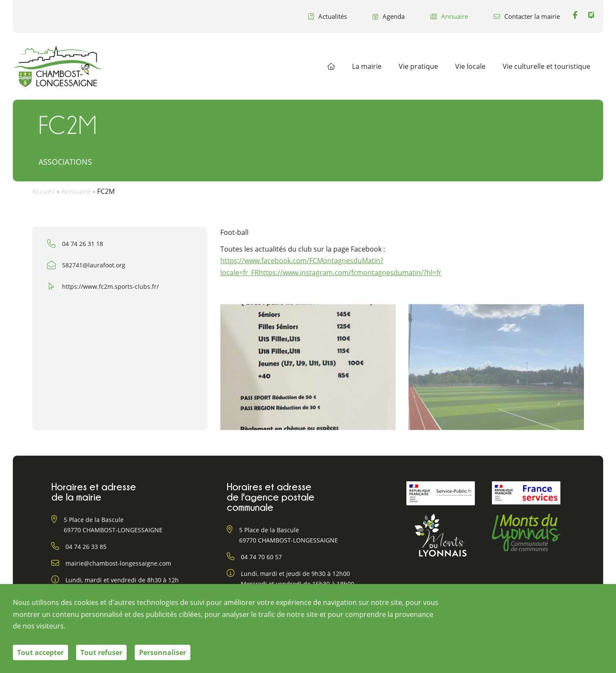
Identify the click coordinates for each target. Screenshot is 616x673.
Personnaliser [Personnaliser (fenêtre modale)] (163, 652)
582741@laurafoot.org (94, 265)
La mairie (367, 66)
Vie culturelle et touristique (546, 66)
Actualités (328, 16)
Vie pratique (418, 66)
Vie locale (470, 66)
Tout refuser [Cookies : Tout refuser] (101, 652)
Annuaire (449, 16)
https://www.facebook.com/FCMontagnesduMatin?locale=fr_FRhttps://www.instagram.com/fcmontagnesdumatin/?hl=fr (331, 266)
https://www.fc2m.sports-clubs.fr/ (110, 286)
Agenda (389, 16)
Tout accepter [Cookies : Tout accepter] (40, 652)
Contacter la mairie (527, 16)
